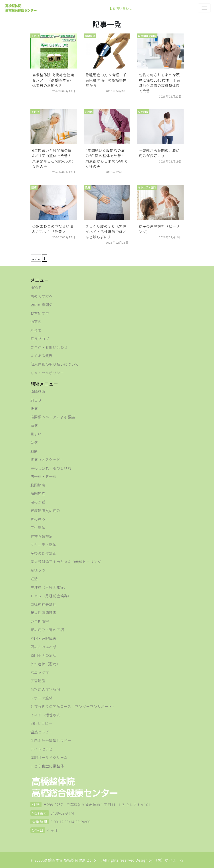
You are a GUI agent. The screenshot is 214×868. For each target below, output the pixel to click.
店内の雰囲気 (42, 305)
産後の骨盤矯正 (44, 553)
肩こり (36, 400)
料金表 (36, 330)
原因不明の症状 (44, 655)
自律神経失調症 (44, 604)
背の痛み (38, 519)
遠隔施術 (38, 391)
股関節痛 (38, 485)
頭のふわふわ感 (44, 647)
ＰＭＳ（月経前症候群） (51, 596)
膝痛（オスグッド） (47, 459)
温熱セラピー (42, 732)
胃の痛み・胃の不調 (47, 630)
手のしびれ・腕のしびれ (51, 468)
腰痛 (34, 408)
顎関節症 (38, 494)
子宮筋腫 (38, 681)
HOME (36, 288)
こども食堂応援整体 (47, 766)
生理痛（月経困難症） (49, 587)
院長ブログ (40, 339)
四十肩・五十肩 (44, 476)
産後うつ (38, 570)
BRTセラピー (41, 723)
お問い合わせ (121, 8)
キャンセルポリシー (47, 373)
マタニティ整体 (43, 545)
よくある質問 (42, 356)
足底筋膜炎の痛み (45, 511)
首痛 (34, 443)
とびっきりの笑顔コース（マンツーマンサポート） (73, 706)
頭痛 (34, 425)
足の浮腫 (38, 502)
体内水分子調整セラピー (51, 740)
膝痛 (34, 451)
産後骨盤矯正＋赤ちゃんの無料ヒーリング (66, 562)
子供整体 (38, 527)
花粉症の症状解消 (45, 689)
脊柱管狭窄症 (42, 536)
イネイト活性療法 (45, 715)
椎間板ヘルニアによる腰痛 (53, 417)
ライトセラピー (44, 749)
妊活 (34, 579)
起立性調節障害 (44, 613)
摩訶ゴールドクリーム (49, 757)
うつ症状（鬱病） (45, 664)
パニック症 (40, 672)
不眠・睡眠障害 (44, 638)
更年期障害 (40, 621)
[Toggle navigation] (204, 8)
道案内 (36, 321)
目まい (36, 434)
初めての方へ (42, 296)
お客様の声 (40, 313)
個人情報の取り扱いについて (55, 364)
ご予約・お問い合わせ (49, 347)
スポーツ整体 (42, 698)
